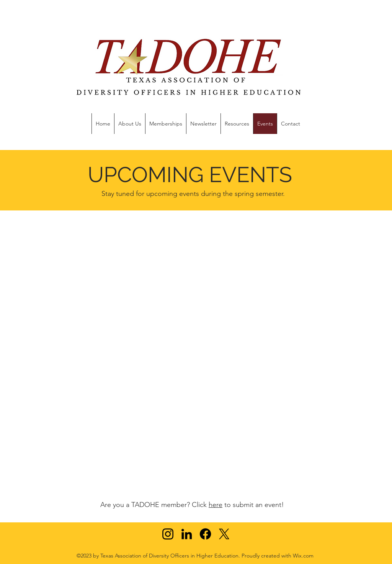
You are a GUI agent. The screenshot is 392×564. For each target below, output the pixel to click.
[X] (224, 534)
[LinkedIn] (187, 534)
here (216, 505)
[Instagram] (168, 534)
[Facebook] (205, 534)
